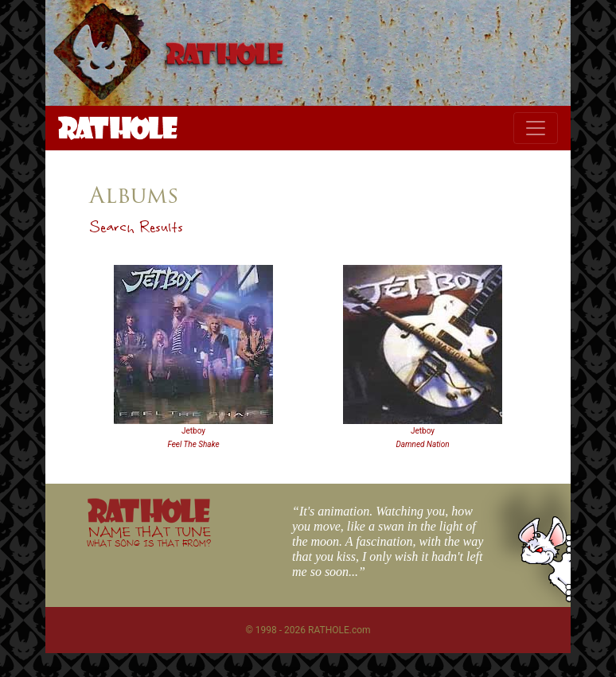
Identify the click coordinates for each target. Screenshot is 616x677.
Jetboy (193, 431)
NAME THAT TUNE (149, 536)
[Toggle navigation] (536, 128)
